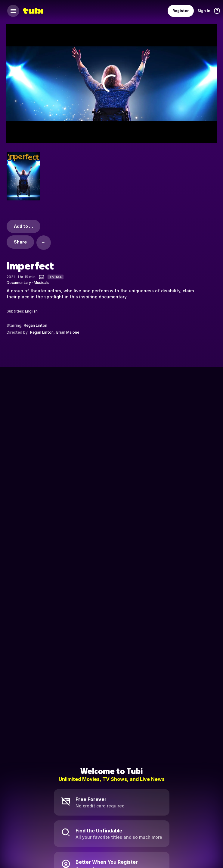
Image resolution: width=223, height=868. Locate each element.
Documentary (19, 283)
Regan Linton (36, 325)
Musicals (42, 283)
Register (181, 11)
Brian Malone (68, 332)
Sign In (204, 11)
